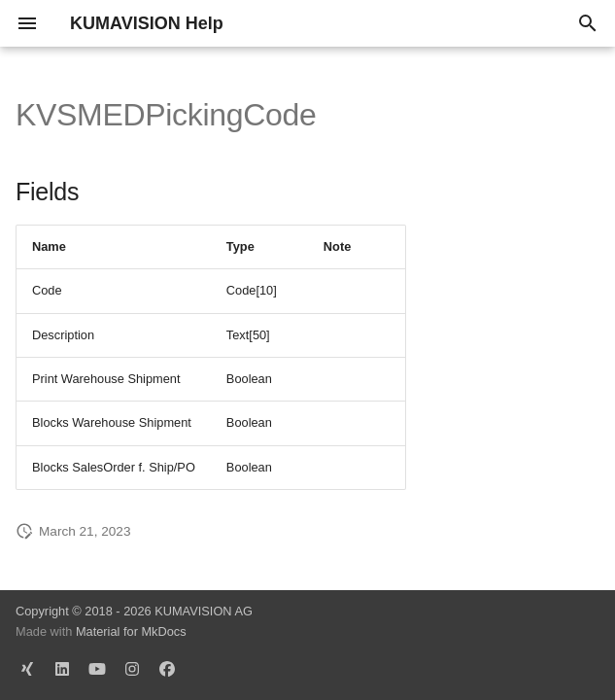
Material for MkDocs (131, 631)
